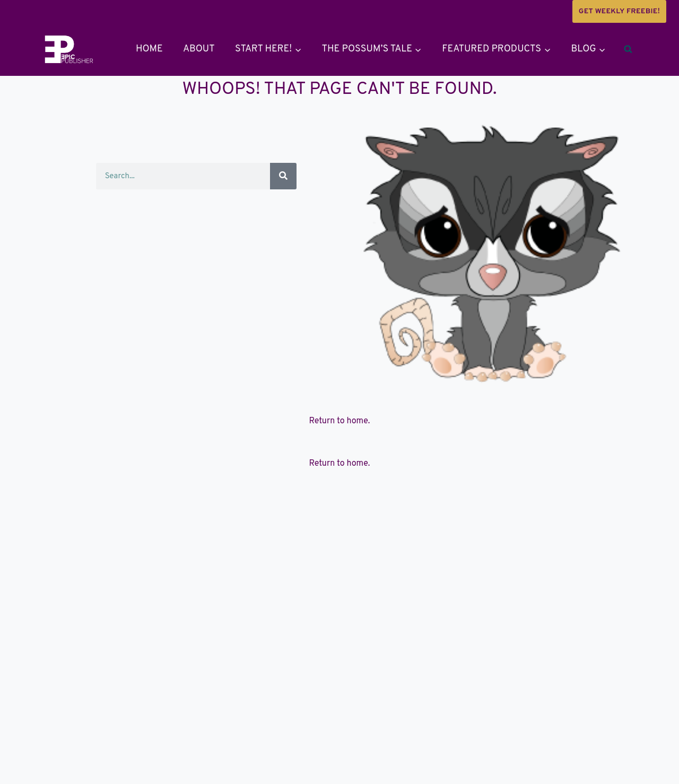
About (199, 49)
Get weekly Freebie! (619, 11)
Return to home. (340, 421)
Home (149, 49)
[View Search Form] (628, 49)
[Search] (283, 176)
